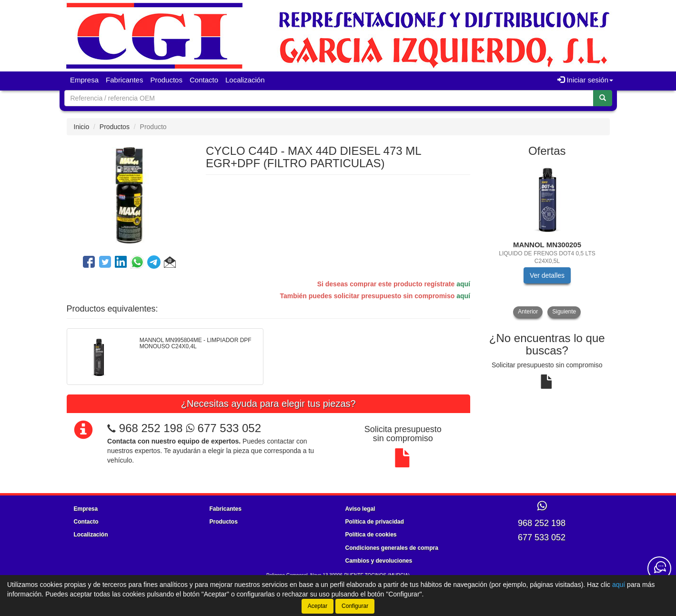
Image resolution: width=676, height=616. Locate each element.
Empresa (84, 80)
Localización (245, 80)
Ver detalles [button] (547, 275)
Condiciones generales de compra (392, 548)
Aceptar (318, 606)
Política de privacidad (375, 522)
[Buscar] (603, 98)
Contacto (204, 80)
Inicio (82, 127)
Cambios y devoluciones (379, 561)
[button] (170, 263)
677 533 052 (223, 428)
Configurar (355, 606)
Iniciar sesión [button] (585, 80)
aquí (463, 284)
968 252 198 (151, 428)
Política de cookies (371, 535)
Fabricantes (124, 80)
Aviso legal (360, 509)
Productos (166, 80)
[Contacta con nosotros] (659, 568)
